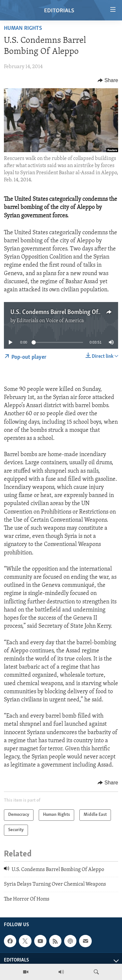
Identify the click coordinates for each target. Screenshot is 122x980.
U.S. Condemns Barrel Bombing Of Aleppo (64, 312)
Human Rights (23, 28)
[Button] (108, 80)
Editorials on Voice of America (50, 321)
